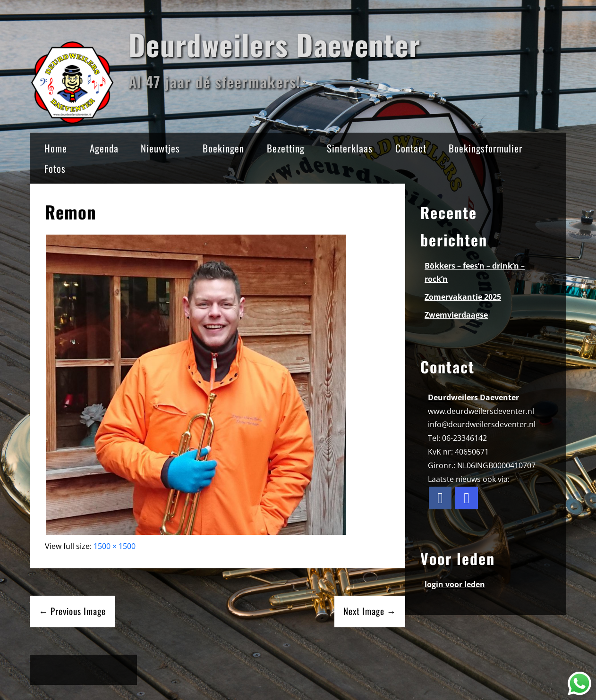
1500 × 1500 (115, 546)
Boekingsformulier (486, 148)
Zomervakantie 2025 (463, 297)
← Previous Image (72, 611)
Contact (411, 148)
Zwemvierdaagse (456, 315)
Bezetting (286, 148)
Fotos (55, 168)
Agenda (104, 148)
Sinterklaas (350, 148)
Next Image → (370, 611)
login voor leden (455, 584)
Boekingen (223, 148)
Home (56, 148)
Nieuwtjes (160, 148)
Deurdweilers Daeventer (274, 44)
